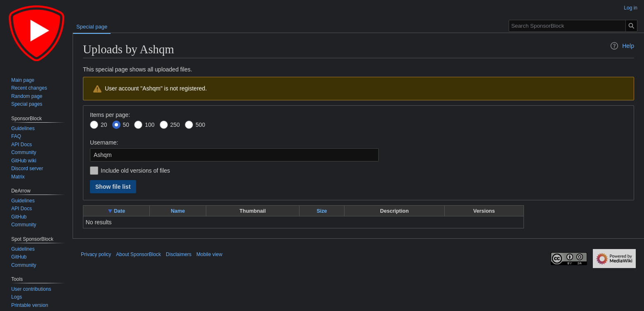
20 (104, 125)
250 (175, 125)
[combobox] (234, 155)
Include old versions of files (135, 171)
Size (322, 211)
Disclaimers (179, 254)
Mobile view (209, 254)
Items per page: (110, 115)
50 (126, 125)
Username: (104, 142)
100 (150, 125)
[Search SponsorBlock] (573, 26)
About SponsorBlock (138, 254)
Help (622, 46)
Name (178, 211)
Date (119, 211)
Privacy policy (96, 254)
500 (200, 125)
